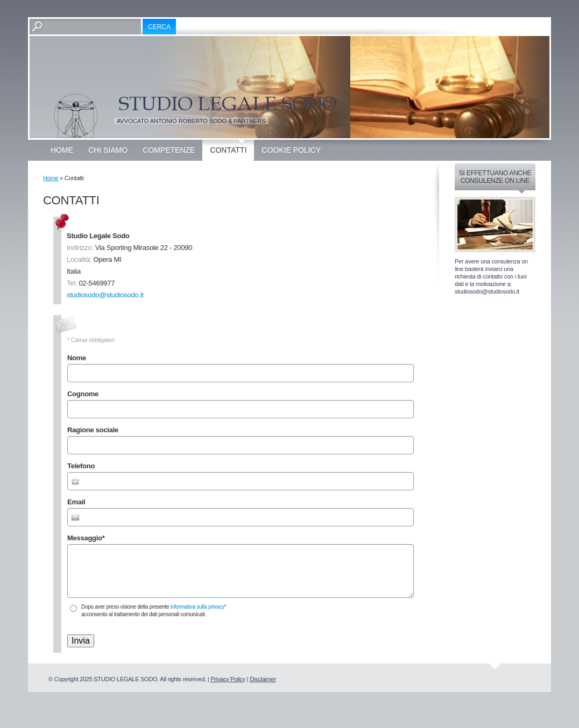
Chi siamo (108, 150)
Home (62, 150)
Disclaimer (263, 679)
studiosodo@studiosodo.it (105, 295)
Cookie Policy (291, 150)
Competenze (169, 150)
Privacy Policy (228, 679)
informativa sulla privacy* (199, 607)
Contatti (228, 150)
